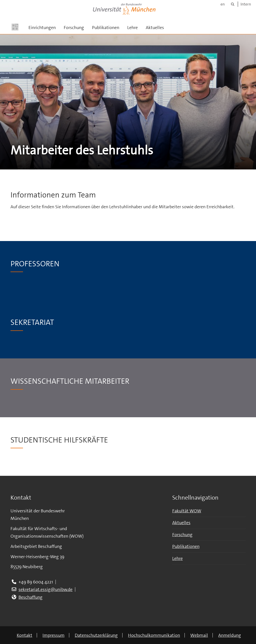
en (223, 4)
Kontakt (24, 635)
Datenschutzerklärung (96, 635)
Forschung (74, 28)
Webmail (199, 635)
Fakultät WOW (187, 511)
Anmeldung (230, 635)
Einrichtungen (42, 28)
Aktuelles (155, 28)
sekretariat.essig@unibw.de (45, 589)
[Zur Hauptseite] (15, 27)
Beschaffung (30, 597)
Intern (246, 4)
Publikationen (106, 28)
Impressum (53, 635)
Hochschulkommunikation (154, 635)
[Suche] (233, 4)
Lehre (132, 28)
